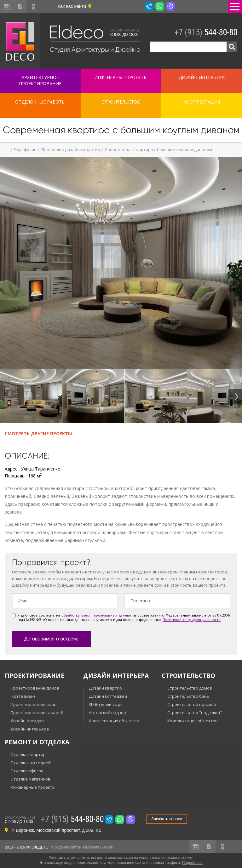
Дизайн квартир (105, 688)
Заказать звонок (167, 819)
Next (235, 397)
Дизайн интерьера (30, 729)
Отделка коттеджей (31, 763)
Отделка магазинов (30, 779)
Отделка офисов (27, 771)
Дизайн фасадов (27, 721)
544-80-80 (206, 32)
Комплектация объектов (114, 721)
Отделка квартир (28, 754)
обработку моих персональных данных (96, 615)
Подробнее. (193, 863)
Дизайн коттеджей (108, 696)
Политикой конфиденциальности (192, 620)
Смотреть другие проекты (38, 434)
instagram (7, 7)
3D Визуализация (106, 704)
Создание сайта (66, 847)
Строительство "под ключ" (195, 713)
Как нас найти (72, 6)
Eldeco (76, 32)
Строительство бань (188, 696)
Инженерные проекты (33, 787)
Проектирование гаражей (37, 713)
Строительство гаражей (192, 704)
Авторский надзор (107, 713)
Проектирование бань (33, 704)
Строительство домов (190, 688)
